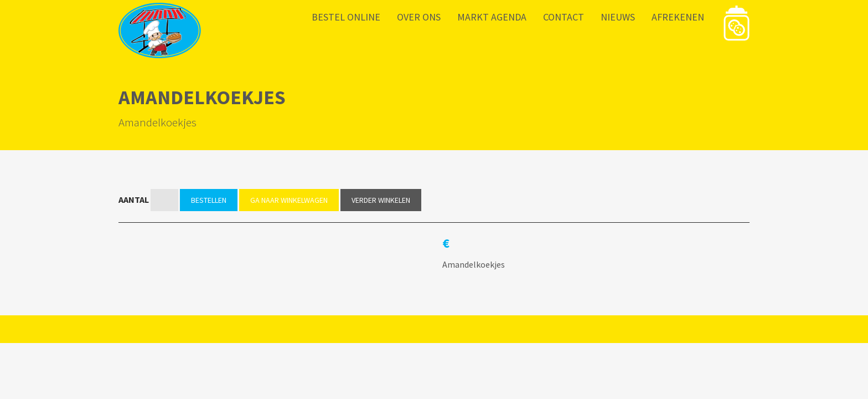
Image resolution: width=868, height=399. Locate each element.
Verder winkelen (381, 200)
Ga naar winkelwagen (289, 200)
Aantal (134, 199)
